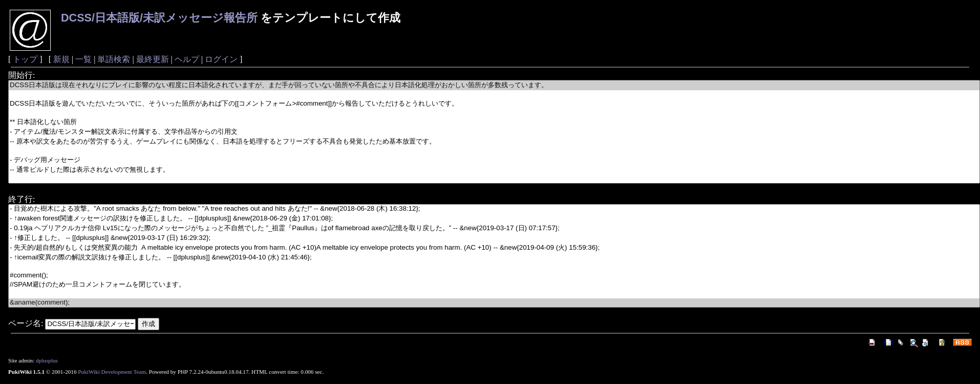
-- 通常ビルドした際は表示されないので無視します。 (494, 170)
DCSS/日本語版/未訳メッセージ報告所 (159, 18)
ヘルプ (187, 59)
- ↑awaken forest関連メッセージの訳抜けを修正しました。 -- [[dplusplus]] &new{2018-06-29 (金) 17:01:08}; (494, 219)
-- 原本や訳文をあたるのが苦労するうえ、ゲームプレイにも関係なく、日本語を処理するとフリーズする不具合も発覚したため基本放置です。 (494, 142)
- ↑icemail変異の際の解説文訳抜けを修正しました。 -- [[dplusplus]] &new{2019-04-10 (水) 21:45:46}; (494, 258)
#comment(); (494, 276)
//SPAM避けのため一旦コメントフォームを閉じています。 (494, 285)
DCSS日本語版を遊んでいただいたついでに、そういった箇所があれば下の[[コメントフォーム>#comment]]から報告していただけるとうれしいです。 (494, 104)
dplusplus (47, 360)
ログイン (221, 59)
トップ (25, 59)
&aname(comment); (494, 303)
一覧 (83, 59)
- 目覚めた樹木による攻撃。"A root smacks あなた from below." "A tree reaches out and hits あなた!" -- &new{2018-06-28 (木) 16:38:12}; (494, 209)
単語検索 (114, 59)
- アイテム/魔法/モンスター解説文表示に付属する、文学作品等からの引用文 (494, 132)
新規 (61, 59)
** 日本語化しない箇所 (494, 122)
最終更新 (153, 59)
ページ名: (26, 323)
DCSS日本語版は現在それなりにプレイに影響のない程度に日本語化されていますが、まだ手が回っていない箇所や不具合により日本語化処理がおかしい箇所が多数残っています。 (494, 85)
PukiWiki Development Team (112, 372)
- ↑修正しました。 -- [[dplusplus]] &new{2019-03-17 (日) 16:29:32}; (494, 238)
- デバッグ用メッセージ (494, 160)
